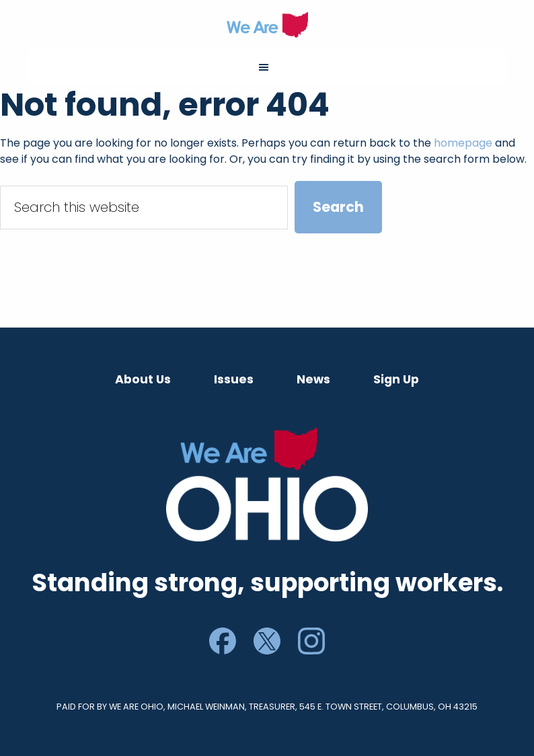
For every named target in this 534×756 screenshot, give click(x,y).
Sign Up (396, 379)
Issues (234, 379)
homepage (463, 143)
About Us (143, 379)
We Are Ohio (267, 25)
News (313, 379)
